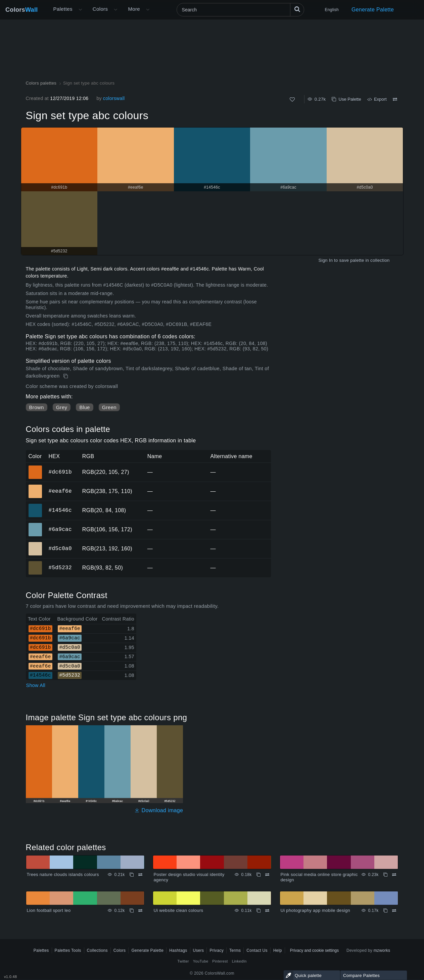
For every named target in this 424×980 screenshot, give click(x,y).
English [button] (332, 10)
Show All (36, 685)
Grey (62, 407)
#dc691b (60, 472)
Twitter (183, 961)
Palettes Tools (68, 950)
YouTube (201, 961)
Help (278, 950)
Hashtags (178, 950)
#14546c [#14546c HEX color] (35, 506)
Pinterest (220, 961)
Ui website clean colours (179, 910)
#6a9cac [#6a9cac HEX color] (35, 525)
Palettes (63, 9)
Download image (159, 810)
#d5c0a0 (60, 548)
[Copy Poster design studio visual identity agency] (258, 875)
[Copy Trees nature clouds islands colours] (132, 875)
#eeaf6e (60, 491)
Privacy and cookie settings (314, 950)
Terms (235, 950)
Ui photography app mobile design (316, 910)
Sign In (325, 260)
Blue (84, 407)
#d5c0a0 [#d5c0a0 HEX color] (35, 544)
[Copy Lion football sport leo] (132, 911)
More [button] (134, 9)
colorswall (114, 98)
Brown (37, 407)
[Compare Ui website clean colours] (267, 911)
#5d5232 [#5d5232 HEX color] (35, 563)
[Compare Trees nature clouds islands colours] (140, 875)
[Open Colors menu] (115, 10)
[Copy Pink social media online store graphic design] (385, 875)
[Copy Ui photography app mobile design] (385, 911)
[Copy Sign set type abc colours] (66, 376)
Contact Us (257, 950)
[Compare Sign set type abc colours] (395, 99)
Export (377, 99)
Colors (22, 10)
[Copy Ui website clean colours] (258, 911)
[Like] (292, 100)
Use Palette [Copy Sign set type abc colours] (346, 99)
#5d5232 (60, 568)
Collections (97, 950)
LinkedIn (239, 961)
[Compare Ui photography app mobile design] (394, 911)
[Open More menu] (80, 10)
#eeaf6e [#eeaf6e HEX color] (35, 487)
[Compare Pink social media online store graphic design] (394, 875)
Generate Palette (373, 10)
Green (109, 407)
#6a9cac (60, 529)
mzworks (382, 950)
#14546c (60, 510)
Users (199, 950)
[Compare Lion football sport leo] (140, 911)
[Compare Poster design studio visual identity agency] (267, 875)
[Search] (240, 10)
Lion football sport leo (49, 910)
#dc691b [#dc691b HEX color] (35, 468)
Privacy (217, 950)
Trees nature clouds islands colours (63, 874)
